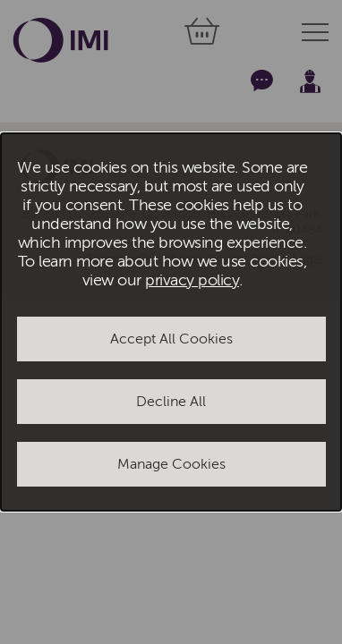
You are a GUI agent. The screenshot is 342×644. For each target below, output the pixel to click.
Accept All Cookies (171, 339)
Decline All (171, 402)
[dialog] (171, 322)
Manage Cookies (171, 464)
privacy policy (192, 280)
